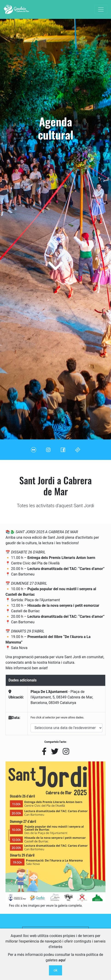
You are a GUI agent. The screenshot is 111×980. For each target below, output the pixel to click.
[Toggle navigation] (101, 9)
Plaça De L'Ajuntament (49, 692)
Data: (14, 718)
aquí (62, 960)
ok (55, 970)
